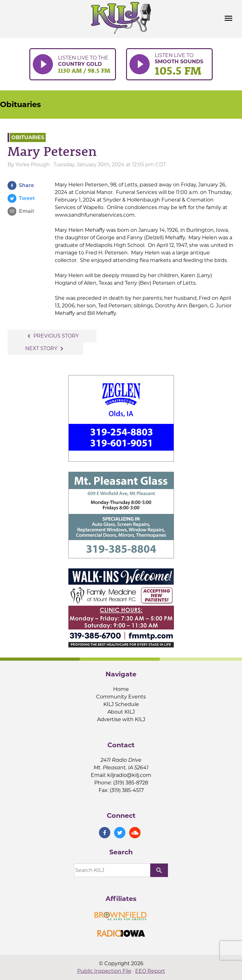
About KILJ (121, 712)
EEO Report (150, 971)
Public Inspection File (104, 971)
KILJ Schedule (121, 704)
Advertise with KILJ (121, 719)
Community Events (121, 697)
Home (121, 689)
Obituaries (20, 104)
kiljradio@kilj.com (129, 775)
